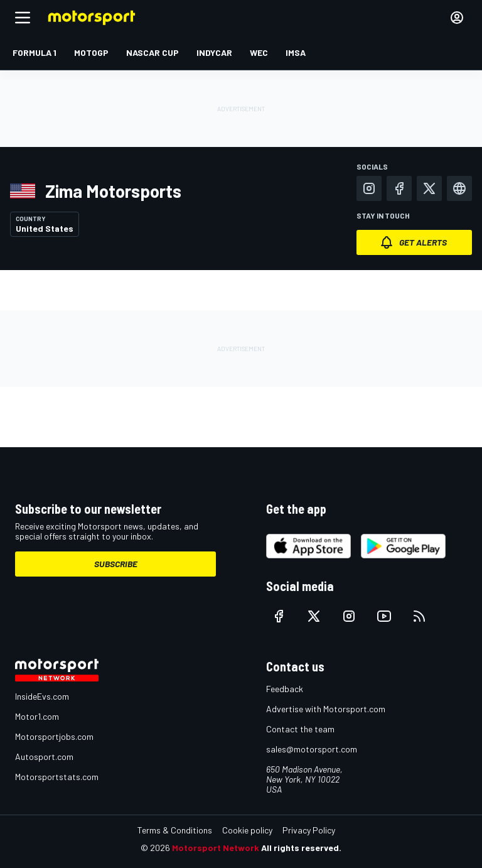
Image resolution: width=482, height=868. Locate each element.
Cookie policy (247, 830)
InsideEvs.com (42, 696)
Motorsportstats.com (57, 777)
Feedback (285, 689)
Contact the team (300, 729)
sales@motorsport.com (312, 749)
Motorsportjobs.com (54, 736)
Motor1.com (37, 716)
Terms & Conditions (175, 830)
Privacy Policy (309, 830)
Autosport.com (44, 757)
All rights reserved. (301, 848)
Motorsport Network (216, 848)
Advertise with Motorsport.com (326, 709)
